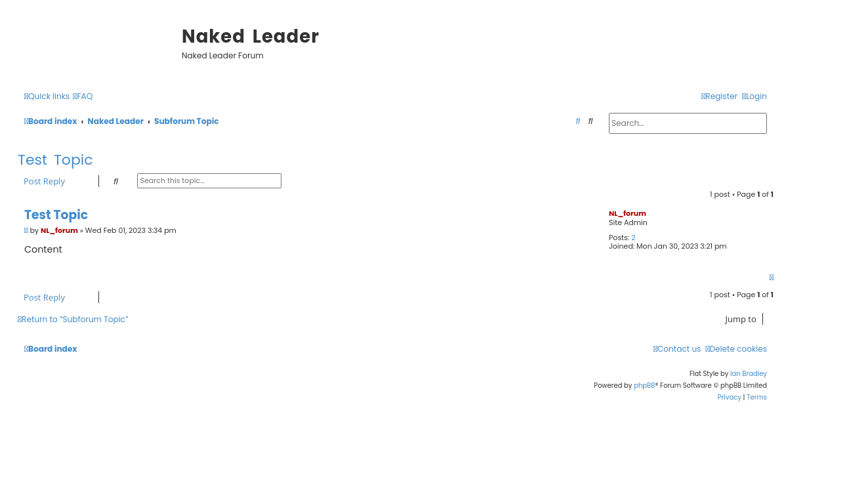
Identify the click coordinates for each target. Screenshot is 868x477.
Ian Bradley (749, 374)
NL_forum (628, 213)
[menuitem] (83, 97)
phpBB (644, 385)
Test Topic (55, 160)
